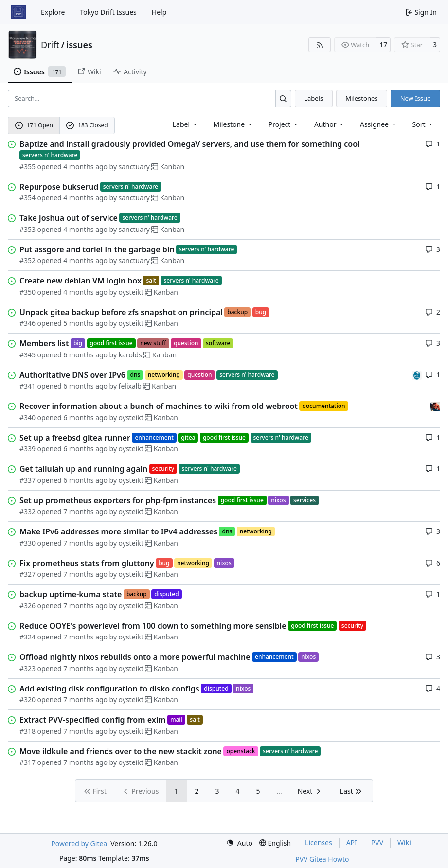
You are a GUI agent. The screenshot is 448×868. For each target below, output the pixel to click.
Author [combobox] (330, 124)
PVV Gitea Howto (322, 859)
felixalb (130, 386)
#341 (27, 386)
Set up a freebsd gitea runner (75, 438)
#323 (27, 668)
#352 (27, 260)
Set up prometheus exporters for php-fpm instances (118, 500)
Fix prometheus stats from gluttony (87, 563)
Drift (50, 45)
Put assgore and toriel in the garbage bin (97, 249)
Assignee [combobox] (379, 124)
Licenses (319, 842)
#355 (27, 167)
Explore (53, 12)
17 (383, 44)
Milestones (361, 98)
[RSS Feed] (320, 45)
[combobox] (186, 124)
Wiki (404, 842)
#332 (27, 511)
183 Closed (87, 125)
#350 (27, 292)
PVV (377, 842)
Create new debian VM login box (81, 281)
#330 (27, 543)
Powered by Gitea (79, 843)
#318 (27, 731)
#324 (27, 637)
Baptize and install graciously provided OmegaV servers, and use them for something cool (190, 144)
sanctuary (134, 167)
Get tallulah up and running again (83, 469)
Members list (44, 343)
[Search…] (283, 98)
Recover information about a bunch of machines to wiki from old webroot (159, 406)
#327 (27, 574)
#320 (27, 700)
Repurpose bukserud (59, 187)
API (352, 842)
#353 (27, 229)
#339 (27, 449)
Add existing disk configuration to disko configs (109, 689)
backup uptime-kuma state (71, 594)
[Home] (18, 12)
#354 (27, 198)
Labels (314, 98)
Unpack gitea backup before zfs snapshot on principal (121, 312)
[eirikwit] (435, 406)
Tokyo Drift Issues (108, 12)
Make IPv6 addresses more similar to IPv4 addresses (118, 531)
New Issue (416, 98)
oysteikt (131, 292)
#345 (27, 355)
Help (159, 12)
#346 (27, 323)
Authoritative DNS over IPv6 (72, 375)
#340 (27, 417)
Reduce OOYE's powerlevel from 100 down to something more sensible (153, 626)
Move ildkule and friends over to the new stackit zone (121, 751)
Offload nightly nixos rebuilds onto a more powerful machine (135, 657)
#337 (27, 480)
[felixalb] (417, 375)
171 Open (34, 125)
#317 (27, 762)
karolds (130, 355)
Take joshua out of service (69, 218)
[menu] (423, 124)
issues (79, 45)
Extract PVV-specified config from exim (93, 720)
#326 (27, 606)
